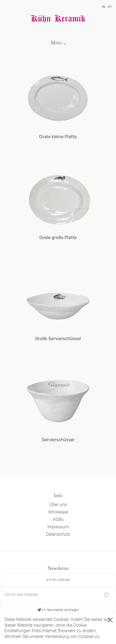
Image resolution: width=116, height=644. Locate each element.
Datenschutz (58, 534)
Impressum (58, 527)
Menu (57, 42)
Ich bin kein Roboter (21, 595)
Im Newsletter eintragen (58, 610)
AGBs (58, 519)
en (110, 6)
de (104, 6)
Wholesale (58, 512)
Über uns (58, 505)
